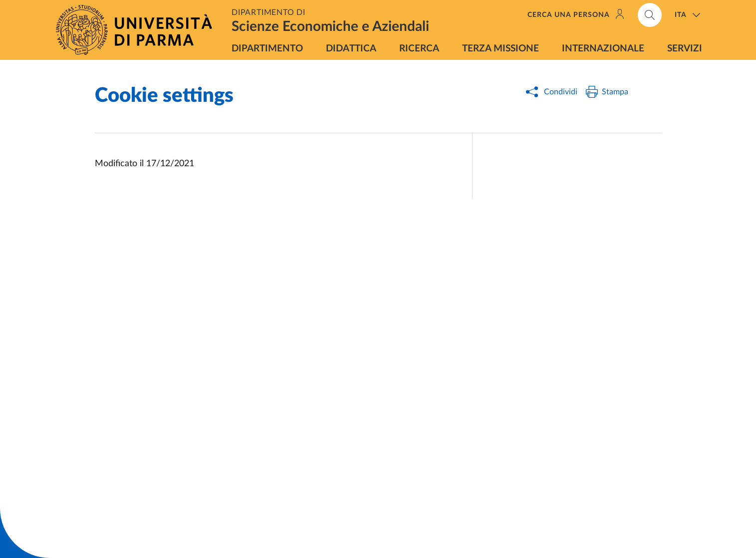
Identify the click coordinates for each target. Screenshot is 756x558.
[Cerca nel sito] (650, 15)
